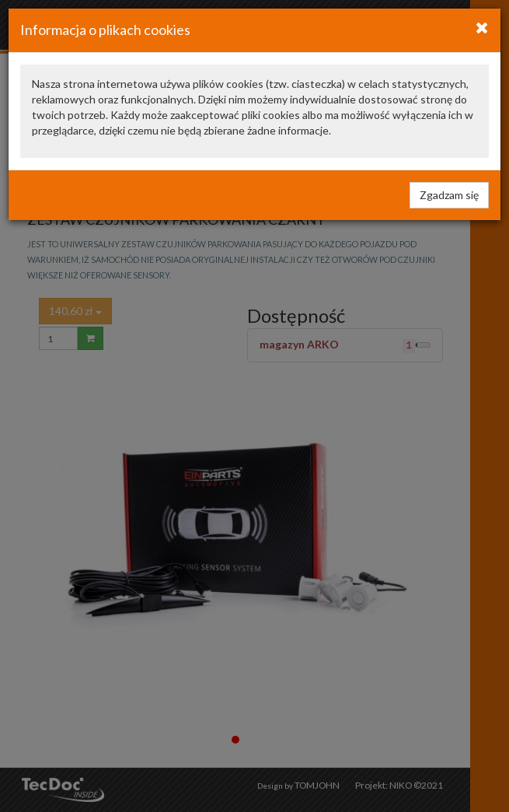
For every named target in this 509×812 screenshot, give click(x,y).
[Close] (482, 27)
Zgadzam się (449, 195)
